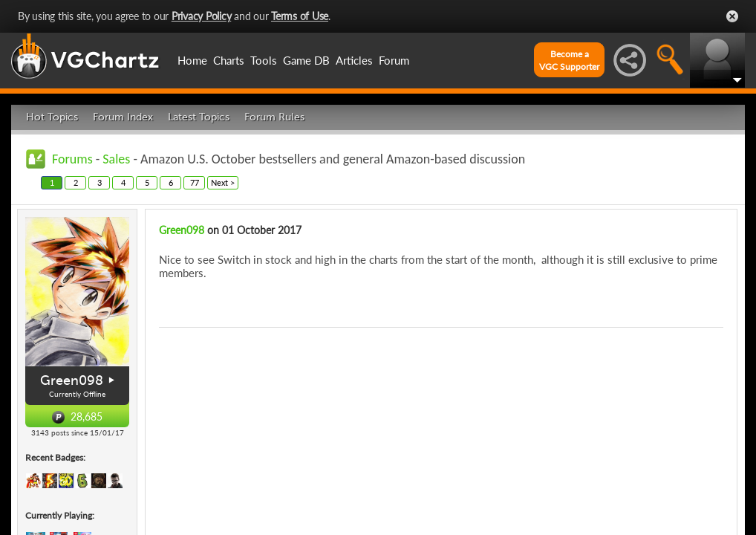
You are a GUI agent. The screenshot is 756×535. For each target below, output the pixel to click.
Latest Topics (199, 117)
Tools (264, 60)
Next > (223, 182)
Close (732, 16)
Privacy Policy (202, 16)
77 (195, 182)
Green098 (72, 380)
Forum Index (123, 117)
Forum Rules (274, 117)
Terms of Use (300, 16)
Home (192, 60)
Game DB (306, 60)
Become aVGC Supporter (569, 60)
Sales (116, 159)
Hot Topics (52, 117)
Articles (354, 60)
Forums (72, 159)
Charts (229, 60)
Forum (394, 60)
